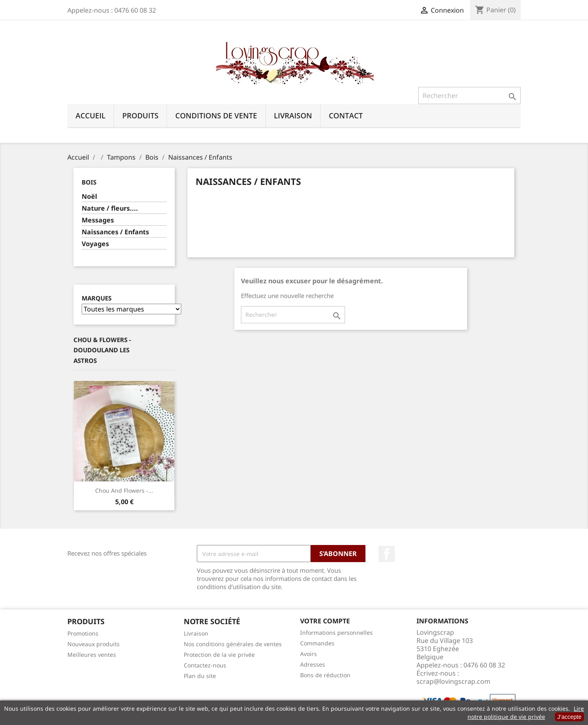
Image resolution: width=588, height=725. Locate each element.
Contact (346, 116)
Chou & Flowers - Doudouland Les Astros (102, 350)
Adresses (313, 664)
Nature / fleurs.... (110, 208)
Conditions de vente (216, 116)
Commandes (317, 643)
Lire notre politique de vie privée (526, 713)
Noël (89, 197)
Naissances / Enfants (115, 232)
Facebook (387, 554)
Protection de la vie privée (219, 655)
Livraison (293, 116)
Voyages (95, 244)
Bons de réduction (325, 675)
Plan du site (200, 676)
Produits (140, 116)
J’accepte (569, 717)
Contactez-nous (205, 665)
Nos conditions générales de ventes (233, 644)
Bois (89, 182)
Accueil (90, 116)
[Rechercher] (469, 96)
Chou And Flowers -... (124, 490)
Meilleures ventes (92, 655)
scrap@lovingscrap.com (453, 681)
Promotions (83, 633)
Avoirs (308, 654)
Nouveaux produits (94, 644)
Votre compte (325, 621)
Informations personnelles (336, 633)
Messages (98, 220)
